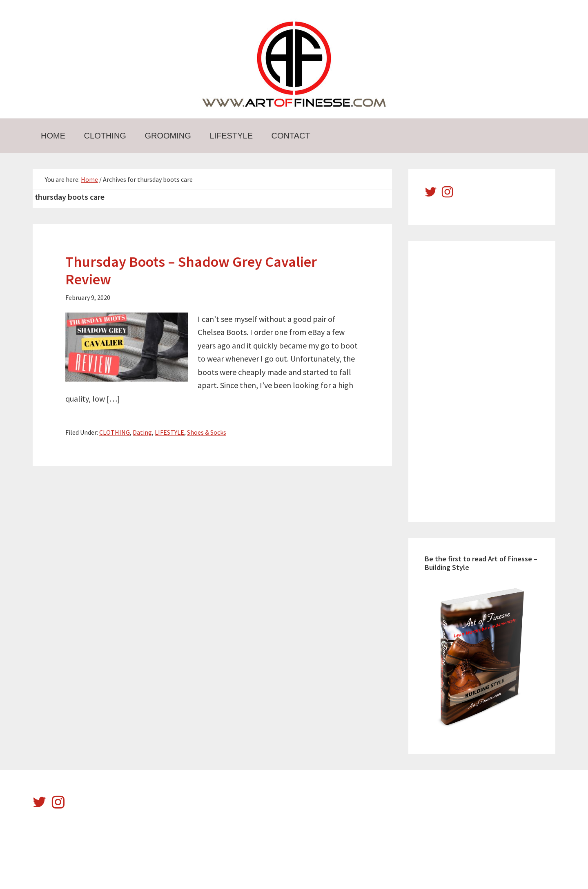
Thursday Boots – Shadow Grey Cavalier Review (191, 270)
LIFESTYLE (169, 432)
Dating (142, 432)
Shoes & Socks (207, 432)
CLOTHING (115, 432)
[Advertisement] (486, 380)
